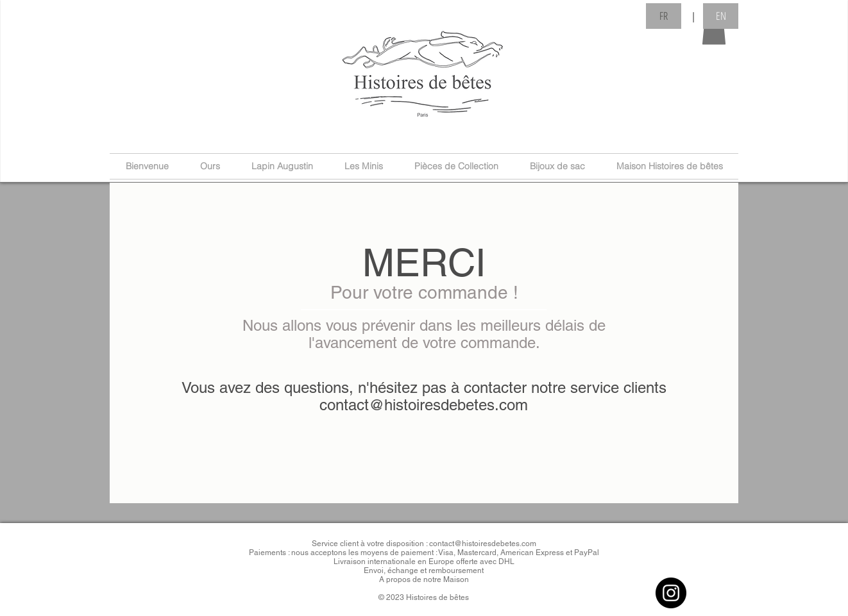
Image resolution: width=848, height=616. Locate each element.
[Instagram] (671, 593)
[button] (714, 30)
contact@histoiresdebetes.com (424, 405)
